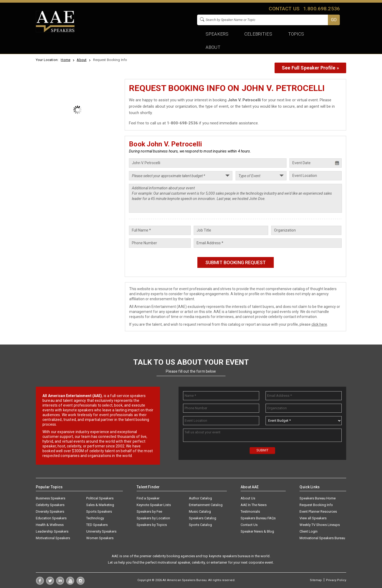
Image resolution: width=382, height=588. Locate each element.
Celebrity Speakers (50, 505)
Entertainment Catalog (206, 505)
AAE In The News (254, 505)
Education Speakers (51, 518)
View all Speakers (313, 518)
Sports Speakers (99, 511)
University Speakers (101, 531)
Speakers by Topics (152, 525)
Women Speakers (100, 538)
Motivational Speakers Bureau (322, 538)
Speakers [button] (217, 34)
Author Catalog (200, 498)
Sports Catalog (200, 525)
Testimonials (250, 511)
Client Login (309, 531)
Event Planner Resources (318, 511)
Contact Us (249, 525)
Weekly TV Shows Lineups (320, 525)
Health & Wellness (50, 525)
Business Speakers (51, 498)
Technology (95, 518)
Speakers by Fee (149, 511)
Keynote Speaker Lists (154, 505)
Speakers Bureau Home (318, 498)
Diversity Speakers (50, 511)
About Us (248, 498)
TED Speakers (97, 525)
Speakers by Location (153, 518)
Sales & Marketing (100, 505)
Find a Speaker (148, 498)
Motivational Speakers (53, 538)
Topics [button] (296, 34)
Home (66, 60)
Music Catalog (200, 511)
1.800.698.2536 (322, 9)
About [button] (213, 47)
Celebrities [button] (258, 34)
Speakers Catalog (203, 518)
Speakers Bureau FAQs (258, 518)
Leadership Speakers (52, 531)
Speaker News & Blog (257, 531)
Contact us (284, 9)
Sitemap (316, 580)
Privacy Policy (336, 580)
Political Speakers (100, 498)
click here (319, 324)
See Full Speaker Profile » (310, 68)
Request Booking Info (316, 505)
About (82, 60)
